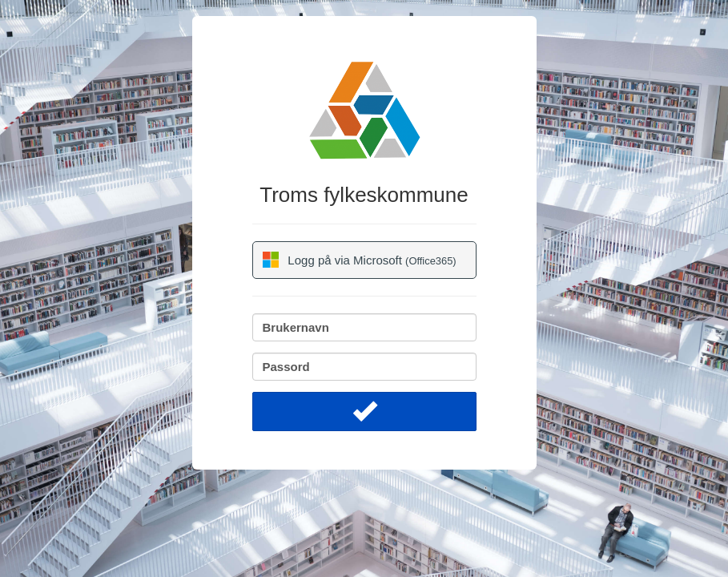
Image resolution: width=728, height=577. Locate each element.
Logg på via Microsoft (360, 260)
